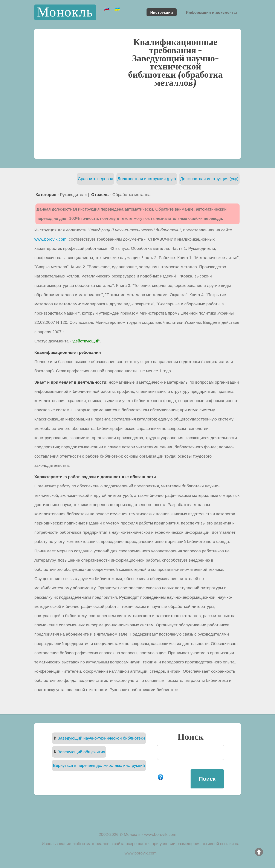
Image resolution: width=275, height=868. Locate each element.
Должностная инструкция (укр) (209, 179)
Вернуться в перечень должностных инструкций (99, 765)
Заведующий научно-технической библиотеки (101, 738)
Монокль (65, 12)
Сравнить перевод (95, 179)
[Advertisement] (137, 122)
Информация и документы (211, 12)
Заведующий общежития (81, 752)
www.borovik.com (50, 239)
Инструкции (162, 12)
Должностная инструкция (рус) (147, 179)
